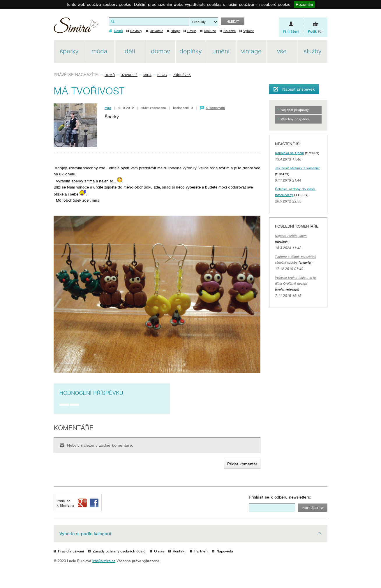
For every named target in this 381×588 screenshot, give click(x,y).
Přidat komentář (242, 464)
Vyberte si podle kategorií (85, 534)
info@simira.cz (104, 561)
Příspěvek (182, 75)
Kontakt (179, 551)
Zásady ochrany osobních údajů (119, 551)
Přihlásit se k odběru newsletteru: (280, 497)
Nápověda (225, 551)
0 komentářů (216, 108)
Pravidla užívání (71, 551)
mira (147, 75)
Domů (110, 75)
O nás (159, 551)
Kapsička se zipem (289, 153)
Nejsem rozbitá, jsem (291, 236)
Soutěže (230, 31)
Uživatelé (156, 31)
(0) (315, 31)
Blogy (175, 31)
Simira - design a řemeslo (76, 27)
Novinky (136, 31)
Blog (162, 75)
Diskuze (210, 31)
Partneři (201, 551)
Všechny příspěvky (295, 119)
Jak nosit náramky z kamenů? (297, 168)
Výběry (248, 31)
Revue (192, 31)
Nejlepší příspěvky (295, 110)
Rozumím (304, 4)
